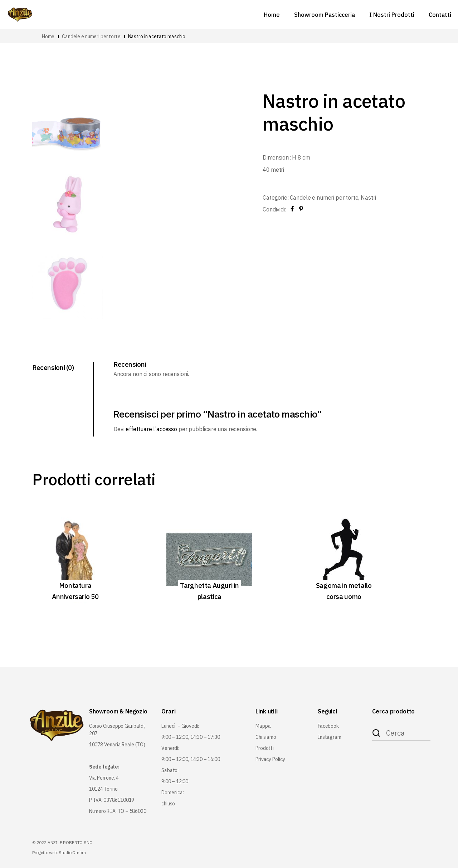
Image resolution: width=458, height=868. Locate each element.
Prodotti (265, 748)
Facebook (328, 726)
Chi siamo (266, 737)
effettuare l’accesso (151, 429)
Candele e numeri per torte (324, 198)
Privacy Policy (270, 759)
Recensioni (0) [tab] (53, 367)
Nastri (368, 198)
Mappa (263, 726)
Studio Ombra (72, 852)
